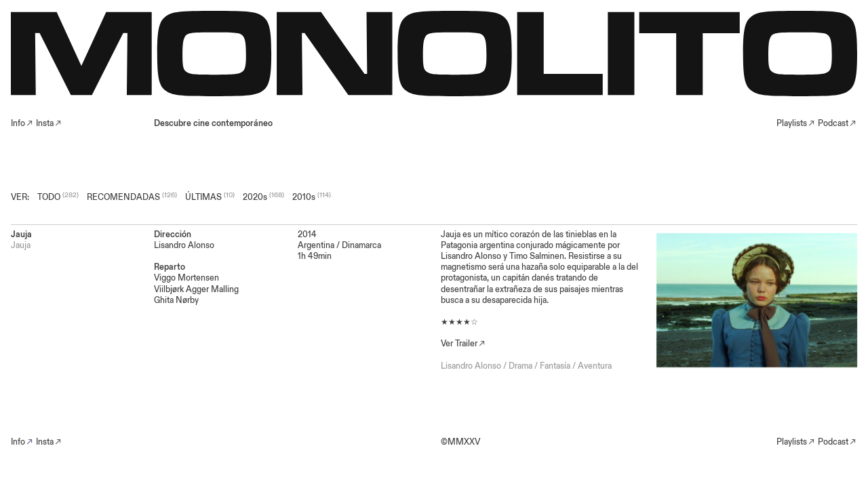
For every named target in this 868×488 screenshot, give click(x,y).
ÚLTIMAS (203, 197)
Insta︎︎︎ (49, 123)
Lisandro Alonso (471, 366)
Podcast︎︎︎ (837, 123)
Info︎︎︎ (22, 123)
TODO (49, 197)
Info (18, 442)
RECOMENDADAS (123, 197)
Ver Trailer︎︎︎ (463, 344)
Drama (520, 366)
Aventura (595, 366)
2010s (304, 197)
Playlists (792, 123)
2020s (255, 197)
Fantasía (555, 366)
